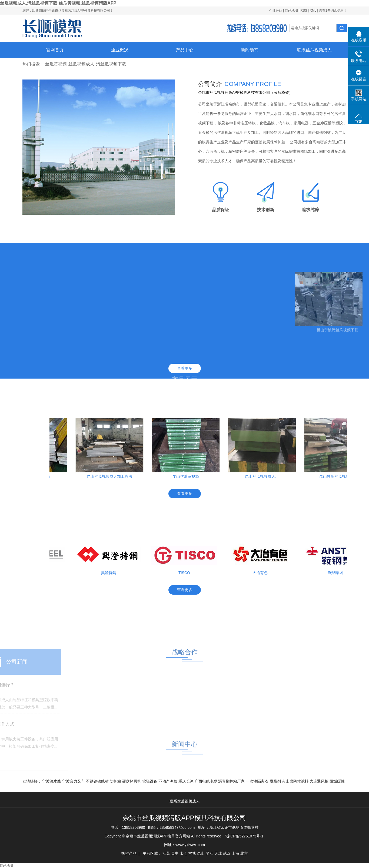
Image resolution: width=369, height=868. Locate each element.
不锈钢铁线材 (98, 781)
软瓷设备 (150, 781)
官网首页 (55, 50)
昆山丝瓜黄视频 (187, 476)
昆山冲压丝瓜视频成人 (340, 476)
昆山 (201, 853)
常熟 (192, 853)
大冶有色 (262, 573)
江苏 (166, 853)
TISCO (186, 573)
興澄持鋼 (110, 573)
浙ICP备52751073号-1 (244, 836)
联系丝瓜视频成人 (314, 50)
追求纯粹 (310, 210)
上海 (235, 853)
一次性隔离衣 (258, 781)
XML (313, 11)
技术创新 (265, 210)
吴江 (210, 853)
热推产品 (129, 853)
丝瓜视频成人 (81, 64)
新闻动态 (250, 50)
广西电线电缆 (207, 781)
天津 (218, 853)
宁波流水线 (52, 781)
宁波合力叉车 (74, 781)
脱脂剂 (276, 781)
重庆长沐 (187, 781)
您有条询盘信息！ (333, 11)
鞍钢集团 (337, 573)
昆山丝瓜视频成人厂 (264, 476)
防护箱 (116, 781)
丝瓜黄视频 (56, 64)
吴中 (175, 853)
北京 (244, 853)
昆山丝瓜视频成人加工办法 (111, 476)
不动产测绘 (168, 781)
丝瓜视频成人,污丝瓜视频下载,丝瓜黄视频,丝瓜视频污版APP (58, 3)
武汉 (227, 853)
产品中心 (185, 50)
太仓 (184, 853)
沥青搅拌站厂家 (232, 781)
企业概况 (120, 50)
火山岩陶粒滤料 (296, 781)
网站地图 (292, 11)
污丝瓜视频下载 (111, 64)
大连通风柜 (320, 781)
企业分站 (276, 11)
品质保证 (221, 210)
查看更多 (185, 368)
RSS (304, 11)
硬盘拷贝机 (132, 781)
